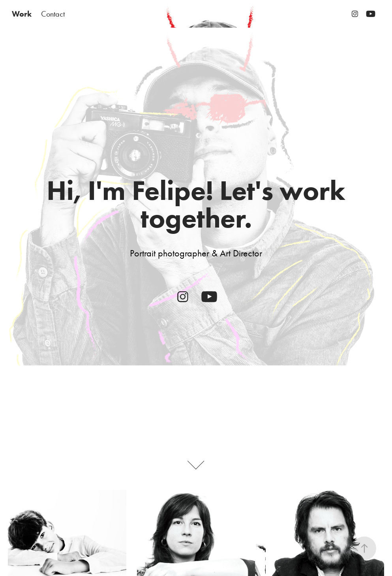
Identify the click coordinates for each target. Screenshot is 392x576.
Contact (53, 14)
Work (22, 14)
